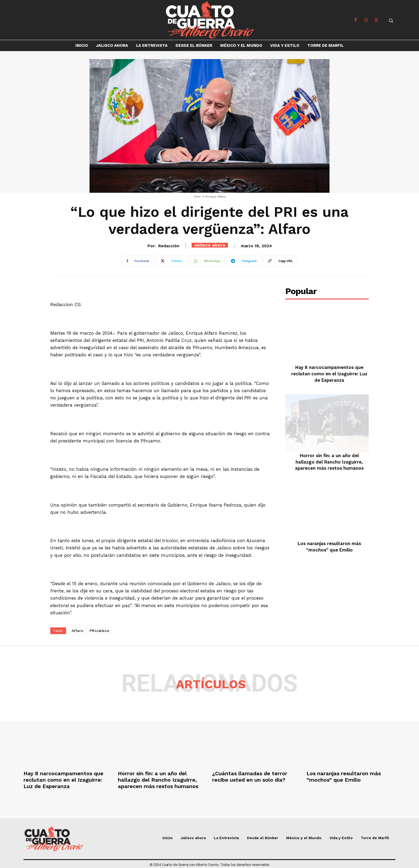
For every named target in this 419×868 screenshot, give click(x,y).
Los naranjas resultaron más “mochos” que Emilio (344, 777)
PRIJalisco (100, 631)
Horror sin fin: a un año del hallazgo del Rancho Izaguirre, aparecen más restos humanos (329, 462)
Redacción (169, 246)
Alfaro (78, 631)
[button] (391, 20)
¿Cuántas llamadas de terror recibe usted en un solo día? (250, 777)
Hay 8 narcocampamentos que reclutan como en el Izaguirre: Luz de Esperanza (329, 374)
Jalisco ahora (210, 245)
